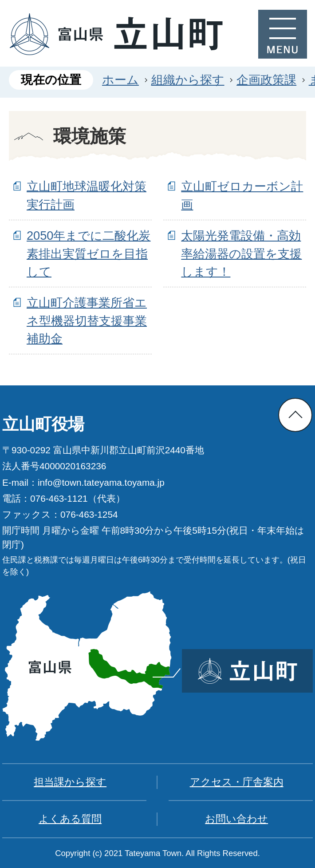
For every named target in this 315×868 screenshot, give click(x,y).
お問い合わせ (236, 819)
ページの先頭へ (295, 415)
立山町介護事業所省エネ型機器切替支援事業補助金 (87, 321)
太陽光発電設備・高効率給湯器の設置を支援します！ (241, 254)
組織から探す (188, 80)
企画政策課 (266, 80)
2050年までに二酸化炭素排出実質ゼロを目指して (89, 254)
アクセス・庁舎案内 (237, 782)
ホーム (120, 80)
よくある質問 (70, 819)
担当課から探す (70, 782)
